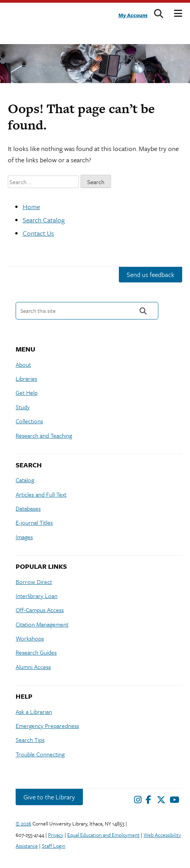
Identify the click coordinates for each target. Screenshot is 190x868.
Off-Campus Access (40, 610)
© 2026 (23, 824)
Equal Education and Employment (103, 835)
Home (31, 207)
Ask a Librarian (34, 712)
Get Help (27, 392)
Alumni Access (33, 667)
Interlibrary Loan (37, 596)
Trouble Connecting (40, 754)
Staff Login (54, 846)
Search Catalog (44, 220)
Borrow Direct (34, 582)
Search (143, 311)
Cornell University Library (27, 35)
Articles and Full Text (41, 494)
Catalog (25, 480)
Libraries (26, 378)
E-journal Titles (34, 522)
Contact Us (38, 233)
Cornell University (33, 18)
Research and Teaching (44, 435)
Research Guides (36, 652)
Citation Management (42, 624)
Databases (28, 508)
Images (24, 537)
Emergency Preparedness (47, 726)
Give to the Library (49, 797)
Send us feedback (151, 274)
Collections (29, 421)
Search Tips (30, 740)
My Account (133, 15)
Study (23, 407)
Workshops (30, 638)
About (23, 364)
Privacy (56, 835)
